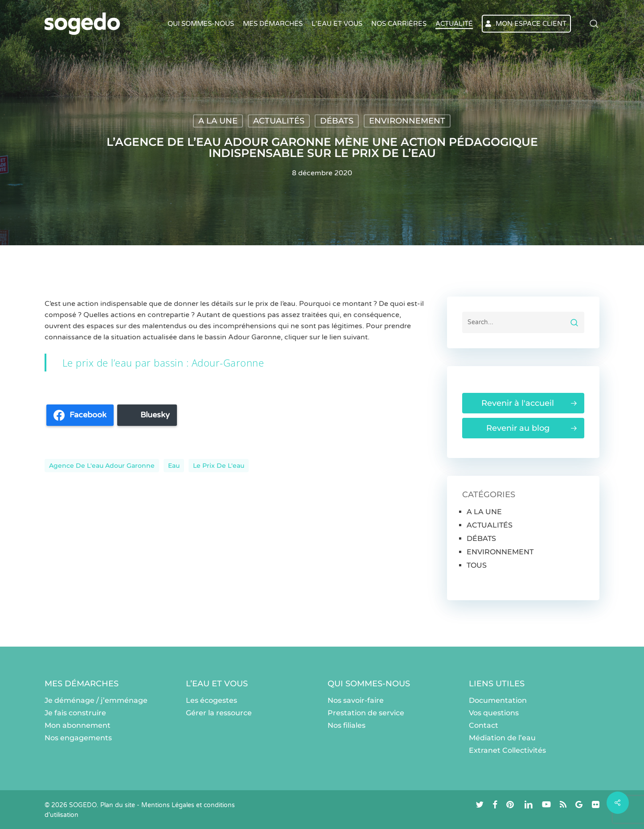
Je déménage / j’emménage (96, 700)
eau (174, 466)
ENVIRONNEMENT (407, 121)
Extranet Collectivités (507, 750)
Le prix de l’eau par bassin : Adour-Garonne (163, 363)
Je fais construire (75, 713)
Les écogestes (211, 700)
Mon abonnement (78, 725)
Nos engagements (78, 738)
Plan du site (118, 805)
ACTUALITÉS (279, 121)
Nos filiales (347, 725)
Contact (484, 725)
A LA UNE (218, 121)
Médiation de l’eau (502, 738)
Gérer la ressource (219, 713)
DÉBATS (337, 121)
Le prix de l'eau (219, 466)
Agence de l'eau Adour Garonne (102, 466)
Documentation (498, 700)
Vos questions (494, 713)
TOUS (477, 565)
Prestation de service (366, 713)
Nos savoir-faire (356, 700)
